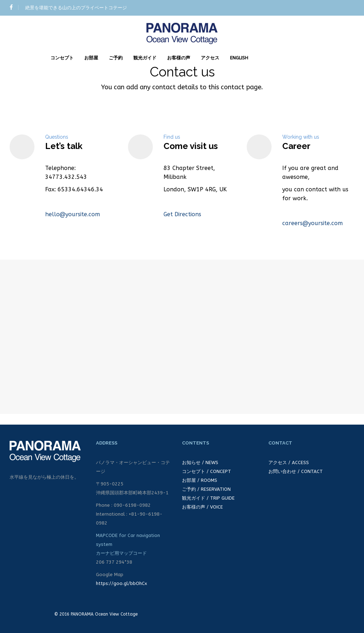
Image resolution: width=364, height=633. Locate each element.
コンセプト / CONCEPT (207, 471)
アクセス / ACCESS (289, 462)
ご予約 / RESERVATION (206, 489)
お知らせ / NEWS (200, 462)
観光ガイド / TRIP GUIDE (208, 498)
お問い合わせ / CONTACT (296, 471)
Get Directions (182, 214)
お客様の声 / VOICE (202, 507)
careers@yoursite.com (312, 223)
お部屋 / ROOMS (200, 480)
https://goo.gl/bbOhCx (122, 583)
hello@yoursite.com (73, 214)
